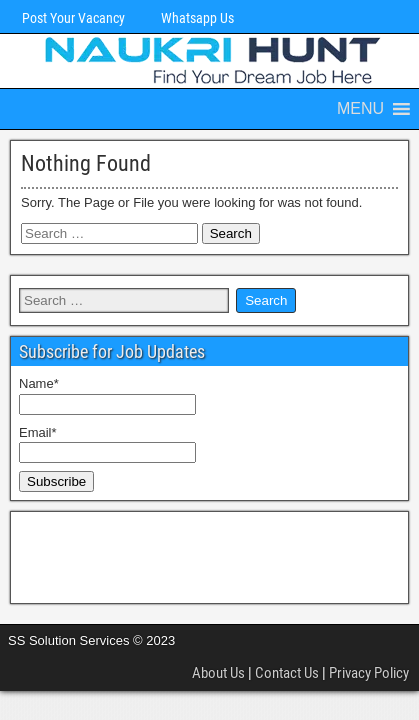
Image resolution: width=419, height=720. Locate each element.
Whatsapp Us (197, 18)
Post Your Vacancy (73, 18)
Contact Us (287, 673)
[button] (360, 109)
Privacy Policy (369, 673)
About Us (218, 673)
